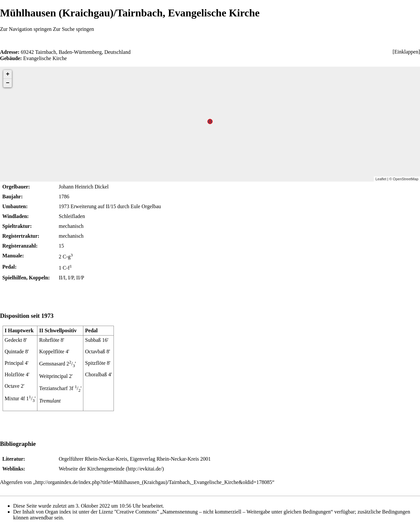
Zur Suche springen (73, 29)
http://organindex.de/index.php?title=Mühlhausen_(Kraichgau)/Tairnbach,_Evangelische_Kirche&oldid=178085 (154, 482)
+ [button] (8, 74)
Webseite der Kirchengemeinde (92, 469)
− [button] (8, 83)
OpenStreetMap (406, 179)
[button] (406, 52)
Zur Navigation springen (26, 29)
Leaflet (381, 179)
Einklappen (406, 52)
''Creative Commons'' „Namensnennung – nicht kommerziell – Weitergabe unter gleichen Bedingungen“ (224, 512)
